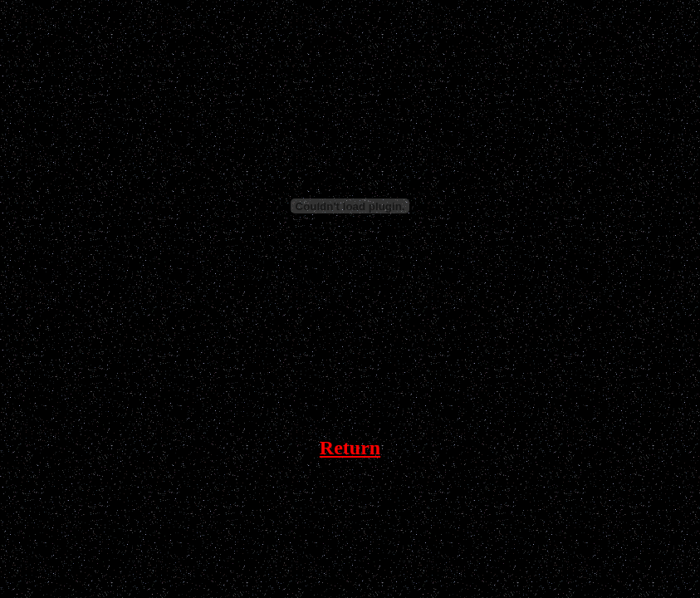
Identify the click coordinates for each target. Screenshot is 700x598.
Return (350, 448)
